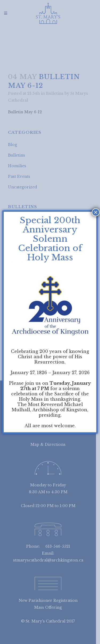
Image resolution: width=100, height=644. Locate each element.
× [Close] (96, 212)
